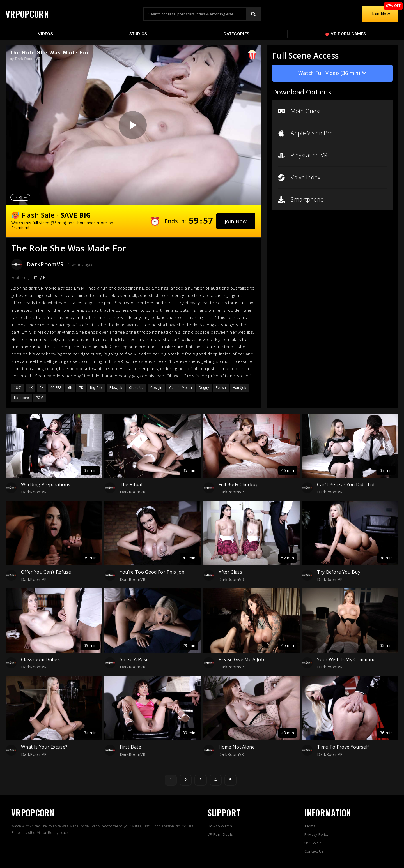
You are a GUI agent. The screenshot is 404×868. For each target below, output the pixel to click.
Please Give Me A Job (241, 659)
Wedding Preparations (46, 484)
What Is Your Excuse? (44, 747)
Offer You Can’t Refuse (46, 572)
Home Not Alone (237, 747)
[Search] (253, 14)
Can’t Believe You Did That (346, 484)
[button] (236, 221)
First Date (130, 747)
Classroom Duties (40, 659)
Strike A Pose (134, 659)
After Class (230, 572)
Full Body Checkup (238, 484)
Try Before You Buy (339, 572)
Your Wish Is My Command (346, 659)
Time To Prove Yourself (343, 747)
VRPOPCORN (27, 14)
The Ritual (131, 484)
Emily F (38, 277)
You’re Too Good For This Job (152, 572)
